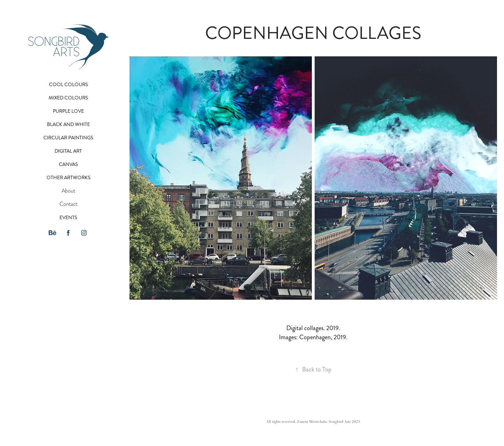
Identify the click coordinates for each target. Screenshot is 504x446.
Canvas (68, 164)
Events (68, 218)
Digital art (68, 151)
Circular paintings (68, 138)
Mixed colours (68, 98)
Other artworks (68, 178)
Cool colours (68, 85)
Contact (68, 204)
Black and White (68, 124)
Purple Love (68, 111)
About (68, 191)
